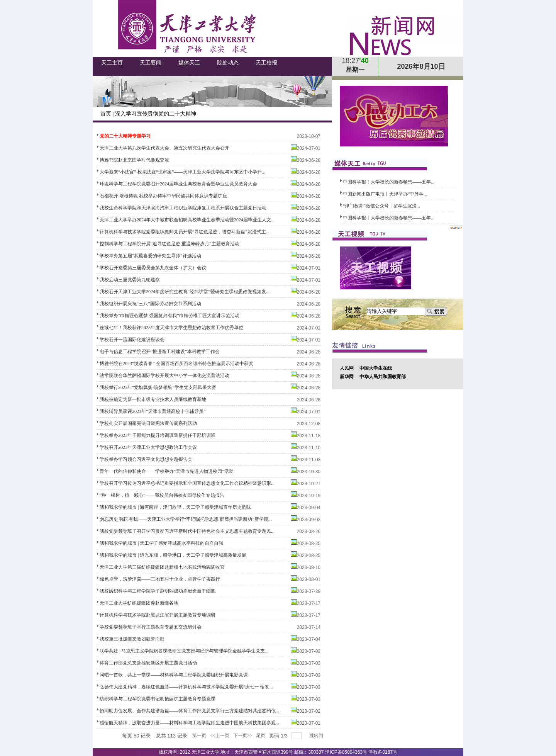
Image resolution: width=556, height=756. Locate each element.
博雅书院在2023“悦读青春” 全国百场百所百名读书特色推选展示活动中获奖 (176, 364)
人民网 (347, 368)
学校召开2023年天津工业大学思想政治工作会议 (148, 447)
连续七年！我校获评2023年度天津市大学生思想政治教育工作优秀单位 (171, 328)
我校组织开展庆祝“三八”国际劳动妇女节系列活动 (150, 304)
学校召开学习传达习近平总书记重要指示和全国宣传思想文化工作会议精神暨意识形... (187, 483)
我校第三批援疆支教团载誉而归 (132, 639)
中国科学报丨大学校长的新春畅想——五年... (389, 182)
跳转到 (317, 736)
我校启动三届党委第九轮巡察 (130, 280)
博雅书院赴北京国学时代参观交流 (134, 160)
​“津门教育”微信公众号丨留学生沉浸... (381, 206)
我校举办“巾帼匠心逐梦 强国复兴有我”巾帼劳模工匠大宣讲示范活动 (170, 316)
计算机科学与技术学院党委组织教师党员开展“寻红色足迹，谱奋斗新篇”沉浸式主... (185, 232)
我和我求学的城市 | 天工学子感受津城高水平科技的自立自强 (161, 543)
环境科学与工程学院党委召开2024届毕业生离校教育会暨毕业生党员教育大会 (178, 184)
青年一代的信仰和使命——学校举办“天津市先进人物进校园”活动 (167, 471)
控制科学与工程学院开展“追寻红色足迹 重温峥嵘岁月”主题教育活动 (170, 244)
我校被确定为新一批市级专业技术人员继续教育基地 (153, 399)
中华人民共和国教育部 (383, 377)
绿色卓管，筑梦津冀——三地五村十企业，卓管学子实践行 (160, 579)
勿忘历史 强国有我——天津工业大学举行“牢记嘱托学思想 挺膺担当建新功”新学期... (186, 519)
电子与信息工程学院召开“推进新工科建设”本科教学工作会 (160, 352)
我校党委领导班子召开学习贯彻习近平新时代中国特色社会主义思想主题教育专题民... (187, 531)
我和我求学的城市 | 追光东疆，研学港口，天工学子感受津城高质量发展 (173, 555)
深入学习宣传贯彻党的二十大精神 (156, 114)
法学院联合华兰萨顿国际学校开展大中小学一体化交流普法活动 (164, 375)
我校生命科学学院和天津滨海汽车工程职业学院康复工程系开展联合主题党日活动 (183, 208)
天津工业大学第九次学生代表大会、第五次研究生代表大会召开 (164, 148)
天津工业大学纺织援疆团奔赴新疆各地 (139, 603)
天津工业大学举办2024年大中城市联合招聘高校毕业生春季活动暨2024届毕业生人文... (187, 220)
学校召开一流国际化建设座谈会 (132, 340)
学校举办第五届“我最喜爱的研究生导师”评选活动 (150, 256)
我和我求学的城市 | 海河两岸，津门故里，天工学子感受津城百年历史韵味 (175, 507)
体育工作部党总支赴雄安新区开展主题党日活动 (148, 663)
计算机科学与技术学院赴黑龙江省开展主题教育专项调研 (158, 615)
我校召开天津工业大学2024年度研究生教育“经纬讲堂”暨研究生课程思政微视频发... (185, 292)
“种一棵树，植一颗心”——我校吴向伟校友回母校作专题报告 (162, 495)
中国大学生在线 (376, 368)
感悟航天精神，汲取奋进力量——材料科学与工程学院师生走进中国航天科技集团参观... (189, 723)
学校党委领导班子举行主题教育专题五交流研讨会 (151, 627)
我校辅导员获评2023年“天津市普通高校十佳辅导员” (153, 411)
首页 (106, 114)
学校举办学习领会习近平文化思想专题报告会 (146, 459)
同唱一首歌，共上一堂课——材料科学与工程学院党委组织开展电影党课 (174, 675)
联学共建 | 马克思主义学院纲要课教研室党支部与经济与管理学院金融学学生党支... (184, 651)
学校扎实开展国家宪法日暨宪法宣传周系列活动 (148, 423)
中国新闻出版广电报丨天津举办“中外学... (385, 194)
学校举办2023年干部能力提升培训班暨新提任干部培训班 (158, 435)
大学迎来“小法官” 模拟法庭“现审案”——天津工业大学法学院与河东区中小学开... (182, 172)
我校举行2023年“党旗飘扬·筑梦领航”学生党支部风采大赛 (158, 387)
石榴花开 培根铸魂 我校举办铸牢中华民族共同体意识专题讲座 (163, 196)
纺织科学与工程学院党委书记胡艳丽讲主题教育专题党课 (158, 699)
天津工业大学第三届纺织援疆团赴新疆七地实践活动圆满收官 (162, 567)
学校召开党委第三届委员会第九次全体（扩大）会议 (153, 268)
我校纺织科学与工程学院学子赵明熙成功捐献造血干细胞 (158, 591)
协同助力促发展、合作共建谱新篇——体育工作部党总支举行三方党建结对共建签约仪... (189, 711)
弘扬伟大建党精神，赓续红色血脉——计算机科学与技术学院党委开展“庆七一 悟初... (186, 687)
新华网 (347, 377)
